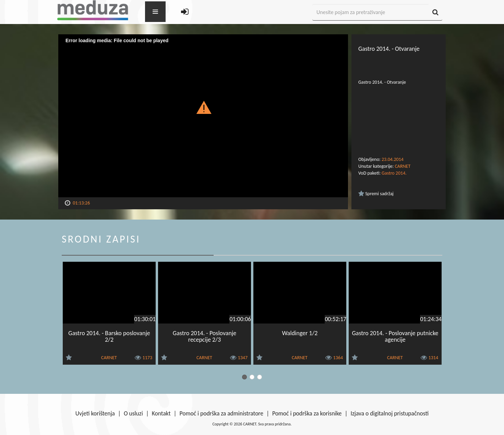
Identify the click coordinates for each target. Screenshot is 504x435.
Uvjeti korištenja (95, 413)
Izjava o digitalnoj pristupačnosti (389, 413)
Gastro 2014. (394, 173)
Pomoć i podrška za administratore (221, 413)
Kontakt (161, 413)
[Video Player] (203, 116)
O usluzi (133, 413)
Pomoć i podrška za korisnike (307, 413)
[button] (203, 107)
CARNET (403, 166)
